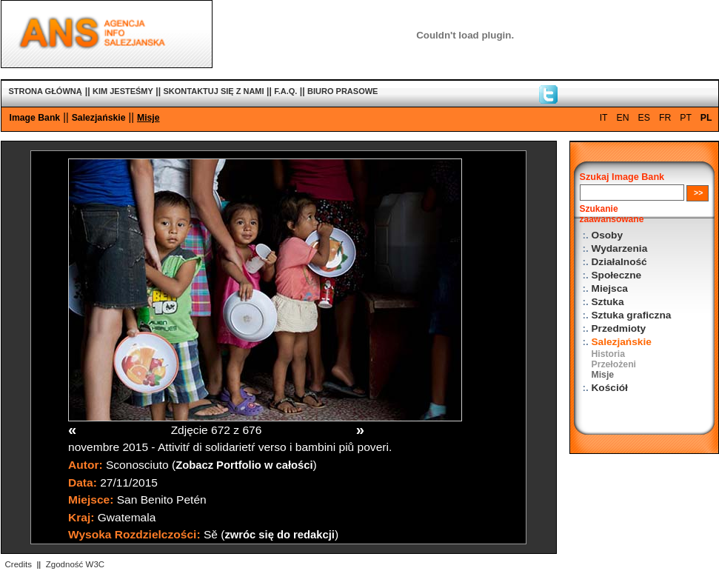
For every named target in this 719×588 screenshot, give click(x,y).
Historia (609, 354)
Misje (148, 118)
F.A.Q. (285, 91)
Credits (19, 564)
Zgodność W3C (75, 564)
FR (665, 118)
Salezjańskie (99, 118)
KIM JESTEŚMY (123, 91)
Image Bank (35, 118)
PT (686, 118)
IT (604, 118)
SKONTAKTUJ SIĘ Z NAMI (214, 91)
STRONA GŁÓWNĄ (46, 91)
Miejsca (610, 288)
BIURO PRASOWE (342, 91)
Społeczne (617, 275)
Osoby (608, 235)
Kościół (610, 388)
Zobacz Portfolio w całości (244, 465)
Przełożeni (614, 364)
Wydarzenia (620, 248)
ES (644, 118)
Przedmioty (619, 328)
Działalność (619, 262)
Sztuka (608, 302)
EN (623, 118)
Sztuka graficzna (632, 315)
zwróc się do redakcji (280, 535)
